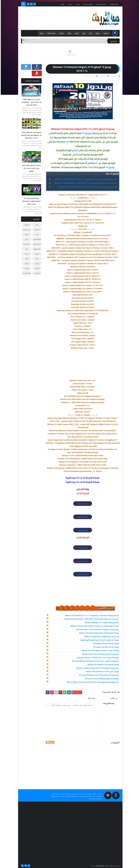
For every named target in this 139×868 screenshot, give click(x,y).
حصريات (26, 254)
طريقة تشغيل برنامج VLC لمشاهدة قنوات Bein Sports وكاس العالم (31, 201)
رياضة (36, 259)
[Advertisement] (55, 18)
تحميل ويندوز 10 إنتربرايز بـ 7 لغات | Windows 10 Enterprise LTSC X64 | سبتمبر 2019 (95, 661)
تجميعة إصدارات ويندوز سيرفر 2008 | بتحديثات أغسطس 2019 (101, 679)
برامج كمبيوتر (36, 249)
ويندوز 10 (86, 76)
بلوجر (83, 33)
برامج (90, 33)
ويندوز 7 (26, 268)
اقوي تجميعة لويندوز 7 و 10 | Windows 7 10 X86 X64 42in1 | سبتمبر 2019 (97, 658)
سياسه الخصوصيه (100, 4)
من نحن (69, 4)
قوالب (26, 259)
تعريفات (61, 33)
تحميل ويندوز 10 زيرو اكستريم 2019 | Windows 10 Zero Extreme (100, 654)
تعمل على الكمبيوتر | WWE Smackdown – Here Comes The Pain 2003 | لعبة (31, 102)
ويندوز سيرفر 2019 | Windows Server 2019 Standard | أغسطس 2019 (98, 675)
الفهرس (62, 4)
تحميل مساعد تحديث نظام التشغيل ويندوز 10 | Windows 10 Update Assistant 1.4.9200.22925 (85, 183)
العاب (68, 33)
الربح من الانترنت (50, 33)
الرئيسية (93, 76)
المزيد (41, 33)
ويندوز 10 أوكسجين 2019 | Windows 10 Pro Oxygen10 (102, 665)
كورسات (36, 263)
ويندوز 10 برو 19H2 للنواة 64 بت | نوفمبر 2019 (105, 647)
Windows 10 (62, 142)
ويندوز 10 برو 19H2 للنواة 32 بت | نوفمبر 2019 (105, 644)
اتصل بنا (77, 4)
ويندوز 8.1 (36, 273)
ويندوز (97, 33)
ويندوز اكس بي (26, 273)
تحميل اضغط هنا (82, 504)
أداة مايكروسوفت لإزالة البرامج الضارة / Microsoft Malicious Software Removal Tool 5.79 (87, 187)
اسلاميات (105, 33)
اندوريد (76, 33)
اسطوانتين (91, 163)
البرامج (74, 150)
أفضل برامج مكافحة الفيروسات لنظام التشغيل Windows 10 (101, 636)
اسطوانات (26, 225)
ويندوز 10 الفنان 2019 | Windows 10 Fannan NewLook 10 (101, 672)
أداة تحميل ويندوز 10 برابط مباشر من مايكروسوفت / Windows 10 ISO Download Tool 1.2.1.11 (85, 179)
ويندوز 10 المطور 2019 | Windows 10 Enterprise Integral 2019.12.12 (98, 633)
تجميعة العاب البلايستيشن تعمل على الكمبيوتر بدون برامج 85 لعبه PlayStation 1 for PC (31, 135)
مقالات (26, 263)
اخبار (36, 225)
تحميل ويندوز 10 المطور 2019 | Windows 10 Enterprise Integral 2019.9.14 (97, 668)
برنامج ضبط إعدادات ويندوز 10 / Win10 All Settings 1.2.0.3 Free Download (97, 629)
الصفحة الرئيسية (113, 4)
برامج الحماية (36, 244)
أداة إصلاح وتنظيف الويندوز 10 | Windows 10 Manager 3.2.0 (101, 622)
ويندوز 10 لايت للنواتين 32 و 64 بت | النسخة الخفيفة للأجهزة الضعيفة (99, 640)
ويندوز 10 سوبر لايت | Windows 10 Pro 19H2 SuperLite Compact (99, 651)
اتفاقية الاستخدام (87, 4)
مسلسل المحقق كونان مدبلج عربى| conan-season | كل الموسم (31, 168)
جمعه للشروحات (99, 866)
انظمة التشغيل (36, 239)
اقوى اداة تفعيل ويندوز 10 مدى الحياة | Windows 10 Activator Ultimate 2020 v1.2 (94, 626)
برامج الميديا (26, 244)
